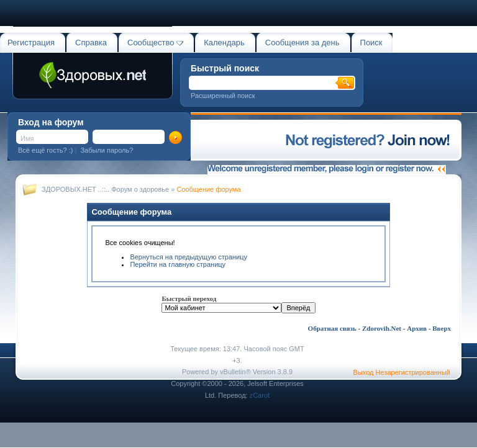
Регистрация (31, 43)
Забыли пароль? (107, 150)
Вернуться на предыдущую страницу (189, 257)
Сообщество (155, 43)
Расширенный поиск (223, 96)
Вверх (442, 328)
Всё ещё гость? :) (45, 150)
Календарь (224, 43)
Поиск (371, 43)
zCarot (260, 395)
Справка (91, 43)
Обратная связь (332, 328)
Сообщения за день (302, 43)
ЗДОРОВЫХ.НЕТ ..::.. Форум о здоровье (105, 189)
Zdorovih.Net (382, 328)
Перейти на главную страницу (178, 264)
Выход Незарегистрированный (402, 372)
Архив (417, 328)
